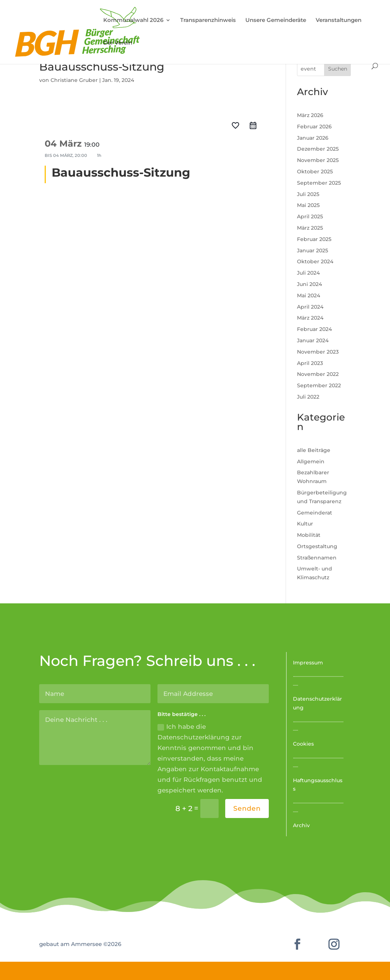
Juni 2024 (309, 284)
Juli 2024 (308, 273)
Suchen (338, 69)
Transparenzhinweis (208, 20)
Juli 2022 (308, 397)
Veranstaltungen (339, 20)
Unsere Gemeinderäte (276, 20)
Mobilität (309, 535)
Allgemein (311, 461)
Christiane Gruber (74, 80)
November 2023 (318, 352)
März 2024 (310, 318)
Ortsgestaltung (317, 546)
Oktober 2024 (315, 261)
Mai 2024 (309, 295)
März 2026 (310, 115)
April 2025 (310, 216)
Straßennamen (317, 558)
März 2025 (310, 228)
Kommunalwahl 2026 (133, 20)
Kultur (305, 524)
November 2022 (318, 374)
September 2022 (319, 385)
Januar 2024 (313, 340)
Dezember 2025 (318, 149)
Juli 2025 (308, 194)
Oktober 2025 (315, 171)
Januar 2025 (313, 250)
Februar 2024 (314, 329)
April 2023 (310, 363)
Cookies (303, 744)
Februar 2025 (314, 239)
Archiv (301, 825)
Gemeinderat (315, 513)
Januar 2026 (313, 138)
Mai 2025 (308, 205)
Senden (247, 808)
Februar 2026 (314, 127)
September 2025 (319, 183)
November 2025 (318, 160)
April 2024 (310, 307)
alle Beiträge (314, 450)
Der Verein (118, 43)
